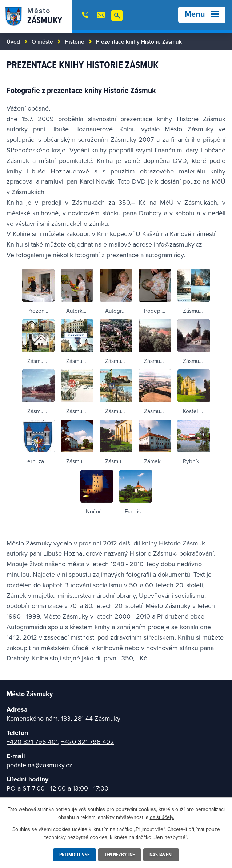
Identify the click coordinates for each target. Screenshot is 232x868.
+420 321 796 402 (88, 742)
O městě (42, 41)
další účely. (162, 817)
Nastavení (161, 855)
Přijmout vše (75, 855)
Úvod (13, 41)
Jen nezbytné (120, 855)
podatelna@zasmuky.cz (39, 765)
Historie (75, 41)
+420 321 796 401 (32, 742)
